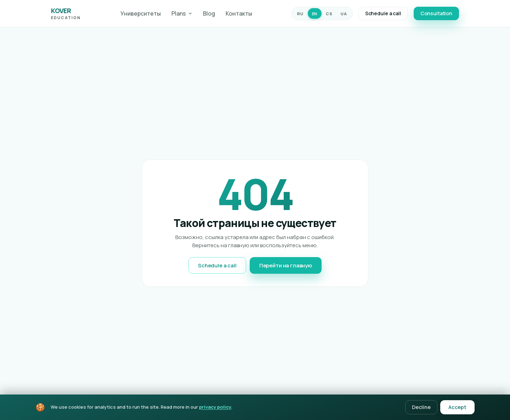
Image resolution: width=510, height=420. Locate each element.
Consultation (436, 13)
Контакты (239, 13)
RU (300, 14)
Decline (421, 407)
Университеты (141, 13)
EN (315, 14)
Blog (209, 13)
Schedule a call (383, 13)
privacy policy (215, 407)
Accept (457, 407)
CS (329, 14)
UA (344, 14)
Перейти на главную (286, 265)
